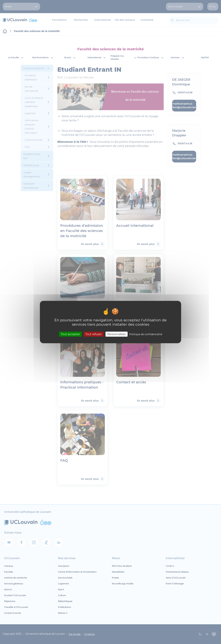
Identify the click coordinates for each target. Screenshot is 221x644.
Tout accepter (70, 334)
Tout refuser (94, 334)
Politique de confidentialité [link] (146, 334)
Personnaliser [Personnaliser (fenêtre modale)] (117, 334)
